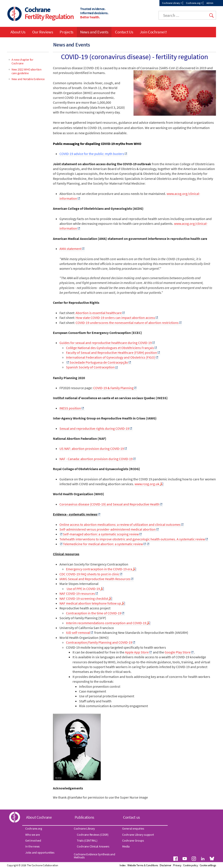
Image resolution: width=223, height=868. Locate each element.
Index (123, 865)
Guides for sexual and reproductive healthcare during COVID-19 (106, 343)
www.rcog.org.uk (147, 484)
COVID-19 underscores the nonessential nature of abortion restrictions (127, 323)
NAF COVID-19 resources (77, 593)
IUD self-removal (78, 633)
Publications (84, 817)
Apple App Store (137, 652)
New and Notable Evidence (28, 79)
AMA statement (70, 249)
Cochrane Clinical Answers (93, 846)
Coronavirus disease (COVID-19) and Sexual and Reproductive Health (109, 504)
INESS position (70, 408)
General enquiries (133, 828)
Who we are (32, 835)
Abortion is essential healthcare (99, 313)
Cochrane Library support (138, 835)
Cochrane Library (171, 3)
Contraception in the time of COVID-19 (94, 613)
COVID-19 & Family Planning (113, 388)
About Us (18, 32)
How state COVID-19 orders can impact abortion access (115, 318)
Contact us (132, 817)
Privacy (177, 865)
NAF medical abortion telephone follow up (90, 603)
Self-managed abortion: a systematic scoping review (101, 534)
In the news (32, 846)
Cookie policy (190, 865)
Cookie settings (208, 865)
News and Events (94, 32)
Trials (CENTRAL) (87, 840)
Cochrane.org (193, 3)
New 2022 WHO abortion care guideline (27, 71)
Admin (210, 3)
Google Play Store (178, 652)
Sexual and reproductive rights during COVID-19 (94, 428)
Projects (67, 32)
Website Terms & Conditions (143, 865)
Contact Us (124, 32)
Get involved (33, 840)
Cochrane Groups (133, 840)
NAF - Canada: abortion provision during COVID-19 (96, 459)
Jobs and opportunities (40, 853)
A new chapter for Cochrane (22, 61)
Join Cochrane (152, 32)
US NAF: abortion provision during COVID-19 (92, 449)
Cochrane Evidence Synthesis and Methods (95, 856)
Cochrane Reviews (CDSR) (93, 835)
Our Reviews (43, 32)
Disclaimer (166, 865)
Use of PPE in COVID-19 (83, 589)
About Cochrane (39, 817)
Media (126, 846)
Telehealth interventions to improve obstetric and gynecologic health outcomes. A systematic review (132, 539)
